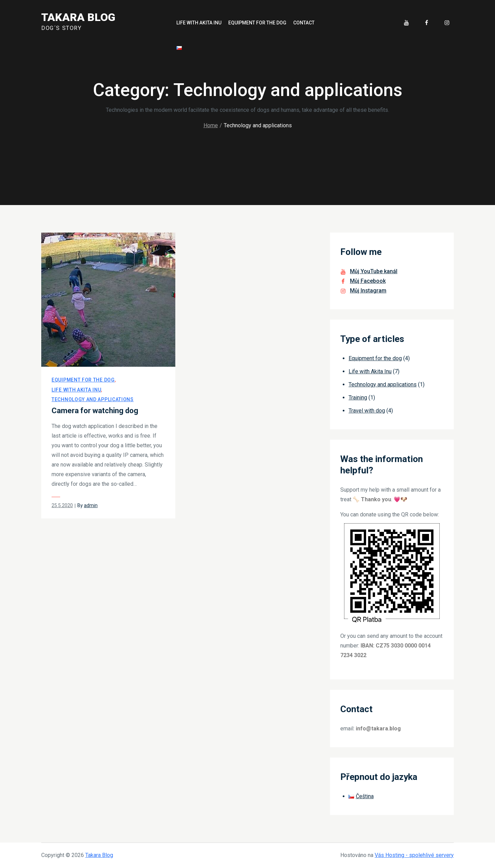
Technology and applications (93, 399)
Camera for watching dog (95, 411)
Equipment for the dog (257, 23)
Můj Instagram (368, 291)
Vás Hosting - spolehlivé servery (414, 855)
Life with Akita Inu (199, 23)
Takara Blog (78, 17)
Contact (304, 23)
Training (358, 398)
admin (91, 505)
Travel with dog (367, 411)
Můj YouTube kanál (374, 271)
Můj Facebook (368, 281)
